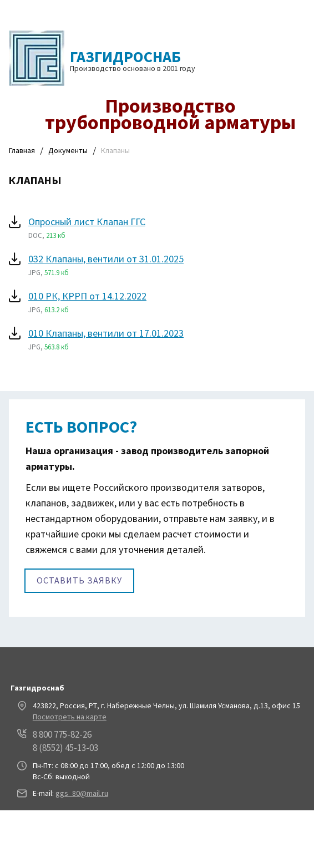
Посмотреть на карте (70, 717)
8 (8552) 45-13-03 (65, 748)
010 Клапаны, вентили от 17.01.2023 (106, 333)
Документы (68, 150)
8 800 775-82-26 (62, 734)
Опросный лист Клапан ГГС (87, 222)
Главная (22, 150)
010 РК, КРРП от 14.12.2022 (87, 296)
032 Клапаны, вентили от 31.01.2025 (106, 259)
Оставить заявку (79, 580)
